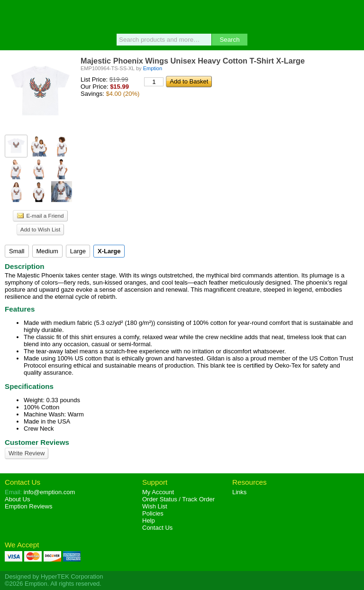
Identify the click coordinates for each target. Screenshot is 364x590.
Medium (47, 251)
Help (149, 521)
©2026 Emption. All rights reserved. (53, 584)
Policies (153, 513)
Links (239, 492)
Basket (352, 15)
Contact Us (23, 482)
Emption (182, 16)
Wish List (155, 506)
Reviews (28, 506)
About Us (17, 499)
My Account (158, 492)
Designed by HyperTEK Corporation (54, 576)
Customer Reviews (37, 442)
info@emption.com (50, 492)
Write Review (27, 453)
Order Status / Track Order (178, 499)
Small (17, 251)
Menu (12, 15)
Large (78, 251)
